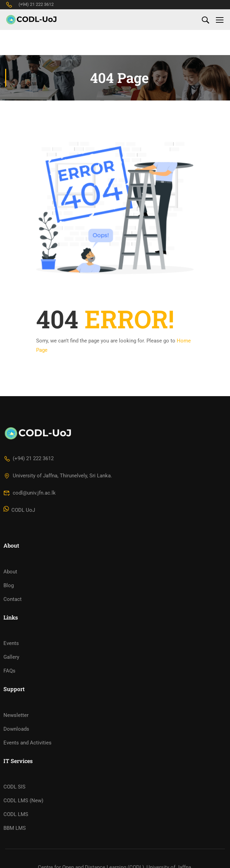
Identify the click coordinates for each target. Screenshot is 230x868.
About (10, 576)
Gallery (11, 662)
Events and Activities (28, 748)
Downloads (16, 734)
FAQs (9, 676)
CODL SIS (14, 792)
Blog (9, 590)
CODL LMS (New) (23, 806)
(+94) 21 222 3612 (29, 4)
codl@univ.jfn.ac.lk (30, 498)
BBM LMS (15, 833)
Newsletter (16, 720)
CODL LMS (16, 819)
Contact (13, 604)
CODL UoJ (19, 515)
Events (11, 648)
